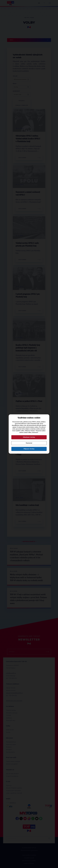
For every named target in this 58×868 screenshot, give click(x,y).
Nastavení (29, 443)
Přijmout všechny (29, 449)
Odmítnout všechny (29, 437)
